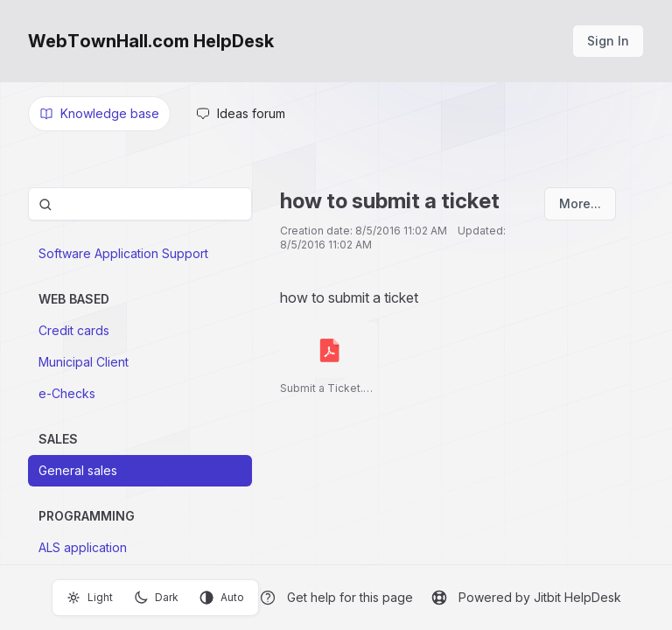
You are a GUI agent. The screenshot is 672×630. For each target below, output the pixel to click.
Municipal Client (84, 362)
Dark (156, 598)
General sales (78, 470)
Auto (222, 598)
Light (90, 598)
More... (580, 203)
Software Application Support (123, 253)
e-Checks (67, 393)
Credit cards (74, 330)
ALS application (83, 547)
